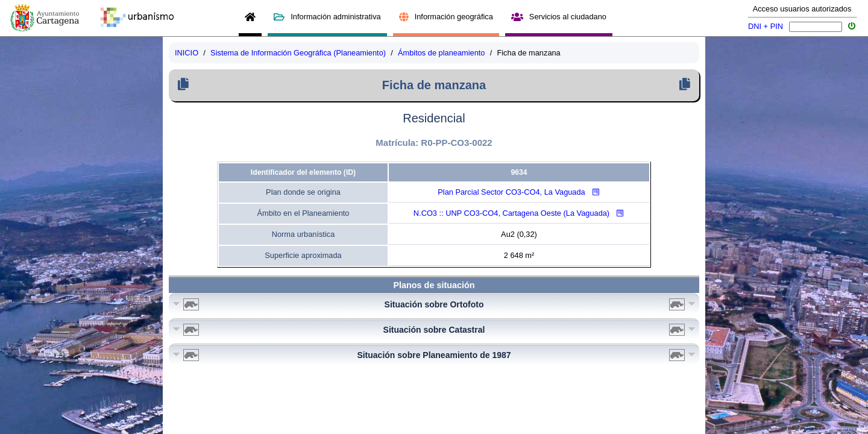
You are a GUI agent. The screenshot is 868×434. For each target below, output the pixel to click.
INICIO (187, 53)
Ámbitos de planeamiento (441, 53)
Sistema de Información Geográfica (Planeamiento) (298, 53)
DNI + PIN (766, 26)
